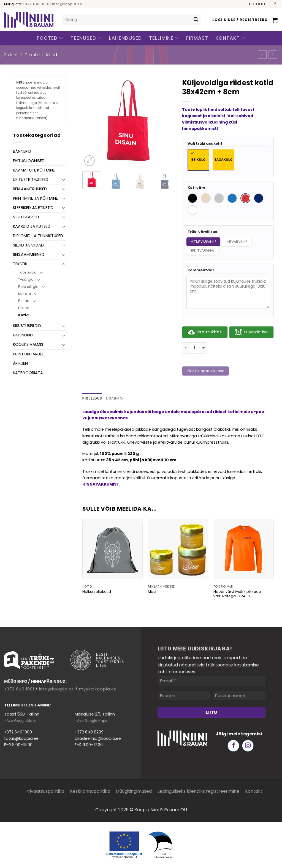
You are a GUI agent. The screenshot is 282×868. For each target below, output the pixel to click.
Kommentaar (201, 270)
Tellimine (164, 38)
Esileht (11, 55)
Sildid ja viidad (28, 245)
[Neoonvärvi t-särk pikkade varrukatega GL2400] (244, 549)
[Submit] (196, 20)
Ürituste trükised (31, 180)
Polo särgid (28, 287)
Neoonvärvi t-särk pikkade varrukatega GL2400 (237, 594)
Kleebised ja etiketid (33, 208)
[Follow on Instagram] (248, 746)
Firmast (197, 38)
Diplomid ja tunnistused (38, 236)
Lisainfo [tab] (115, 398)
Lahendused (125, 38)
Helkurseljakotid (97, 592)
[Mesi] (178, 549)
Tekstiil (32, 55)
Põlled (24, 308)
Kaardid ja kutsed (32, 226)
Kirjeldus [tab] (92, 398)
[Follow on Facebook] (275, 4)
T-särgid (26, 279)
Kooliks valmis (28, 344)
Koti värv (196, 188)
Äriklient (22, 363)
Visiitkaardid (26, 217)
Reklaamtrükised (30, 189)
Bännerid (22, 151)
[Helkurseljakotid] (112, 549)
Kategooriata (28, 373)
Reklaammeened (29, 254)
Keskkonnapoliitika (90, 791)
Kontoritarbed (29, 354)
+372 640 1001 (36, 4)
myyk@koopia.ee (98, 689)
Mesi (152, 592)
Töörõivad (27, 272)
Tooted (50, 38)
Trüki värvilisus (202, 232)
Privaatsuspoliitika (45, 791)
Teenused (86, 38)
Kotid (51, 55)
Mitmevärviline (203, 242)
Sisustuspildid (27, 326)
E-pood (257, 4)
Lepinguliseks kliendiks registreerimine (198, 791)
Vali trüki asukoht (205, 144)
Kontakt (231, 38)
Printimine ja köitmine (35, 198)
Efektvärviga (202, 251)
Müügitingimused (134, 791)
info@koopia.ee (67, 4)
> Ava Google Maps (20, 721)
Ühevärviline (236, 242)
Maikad (25, 294)
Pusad (24, 301)
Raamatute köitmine (34, 170)
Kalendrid (23, 335)
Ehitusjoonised (29, 161)
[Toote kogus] (194, 348)
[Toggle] (64, 180)
